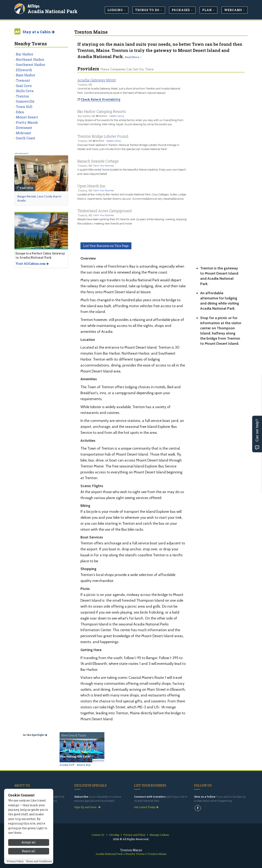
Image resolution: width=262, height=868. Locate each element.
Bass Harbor (26, 75)
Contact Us (98, 835)
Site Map (114, 835)
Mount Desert (27, 117)
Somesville (25, 101)
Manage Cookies (159, 835)
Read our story (25, 807)
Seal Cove (24, 86)
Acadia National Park (53, 11)
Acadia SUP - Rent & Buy (75, 765)
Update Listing (116, 116)
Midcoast (24, 133)
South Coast (26, 138)
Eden (20, 112)
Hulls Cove (25, 91)
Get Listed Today (146, 807)
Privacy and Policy (134, 835)
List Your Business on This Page (106, 246)
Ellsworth (24, 70)
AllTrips (34, 6)
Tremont (23, 80)
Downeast (24, 128)
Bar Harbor (25, 54)
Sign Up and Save (87, 807)
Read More (133, 57)
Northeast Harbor (30, 59)
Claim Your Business (103, 166)
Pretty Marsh (27, 122)
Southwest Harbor (31, 65)
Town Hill (24, 107)
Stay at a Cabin (39, 32)
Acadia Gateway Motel (97, 80)
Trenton (23, 96)
